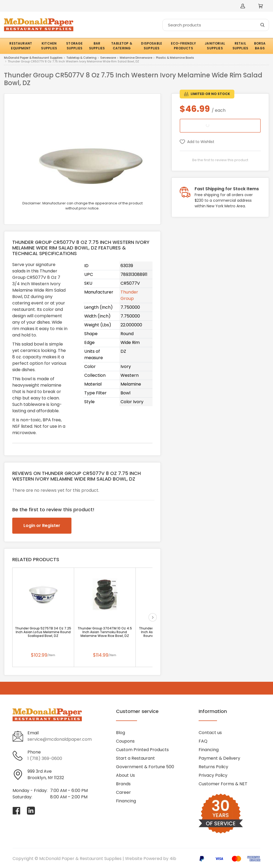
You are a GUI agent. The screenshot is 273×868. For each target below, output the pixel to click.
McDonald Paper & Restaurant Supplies (33, 58)
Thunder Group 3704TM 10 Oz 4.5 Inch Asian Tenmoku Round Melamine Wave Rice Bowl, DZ (105, 632)
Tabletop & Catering (81, 58)
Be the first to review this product (220, 160)
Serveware (108, 58)
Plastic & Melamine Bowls (175, 58)
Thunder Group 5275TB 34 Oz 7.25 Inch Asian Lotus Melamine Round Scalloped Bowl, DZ (43, 632)
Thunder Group (129, 295)
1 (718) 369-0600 (45, 758)
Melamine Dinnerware (136, 58)
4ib (173, 859)
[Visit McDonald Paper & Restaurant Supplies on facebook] (17, 811)
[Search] (216, 25)
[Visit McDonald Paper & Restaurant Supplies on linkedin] (31, 811)
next (153, 617)
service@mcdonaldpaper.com (60, 739)
